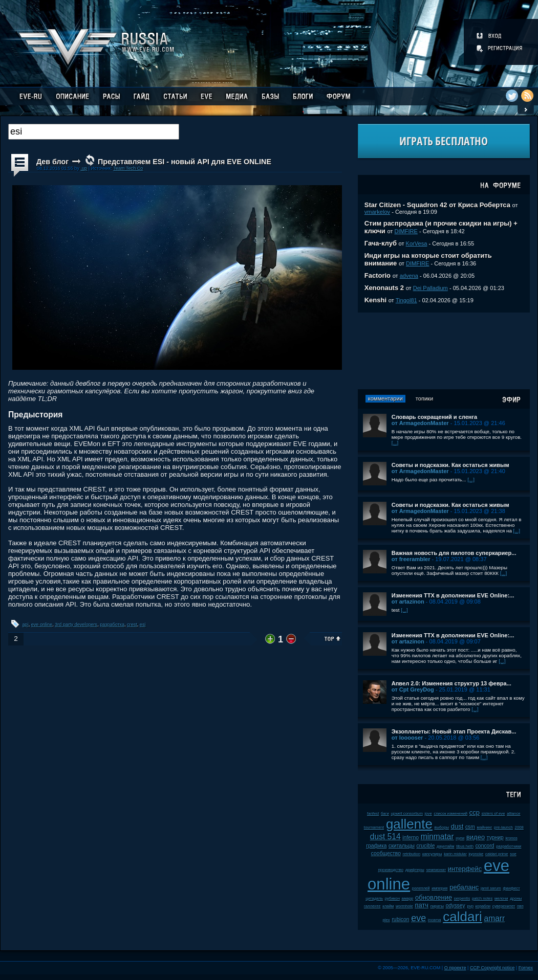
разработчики (509, 846)
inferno (411, 838)
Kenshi (375, 300)
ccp (475, 812)
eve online (42, 625)
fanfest (373, 814)
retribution (412, 854)
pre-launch (503, 827)
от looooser (407, 738)
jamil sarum (491, 888)
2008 (519, 827)
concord (485, 846)
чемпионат (436, 870)
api (26, 625)
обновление (434, 897)
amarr (495, 918)
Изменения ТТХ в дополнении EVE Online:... (453, 595)
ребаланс (464, 887)
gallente (409, 824)
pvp (470, 906)
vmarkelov (377, 212)
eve (418, 918)
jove (428, 814)
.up (84, 168)
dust (457, 826)
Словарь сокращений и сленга (435, 417)
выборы (442, 827)
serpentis (462, 898)
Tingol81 (406, 300)
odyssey (456, 906)
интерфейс (465, 869)
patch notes (482, 898)
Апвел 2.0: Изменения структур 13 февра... (451, 683)
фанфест (511, 888)
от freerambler (411, 559)
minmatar (437, 837)
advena (409, 276)
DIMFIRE (406, 231)
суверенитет (504, 906)
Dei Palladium (431, 288)
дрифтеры (415, 870)
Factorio (378, 275)
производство (391, 870)
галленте (372, 906)
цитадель (374, 898)
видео (476, 837)
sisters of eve (493, 814)
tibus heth (465, 846)
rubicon (400, 919)
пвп (520, 906)
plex (386, 920)
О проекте (455, 968)
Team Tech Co (128, 168)
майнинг (485, 827)
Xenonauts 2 (384, 288)
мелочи (501, 898)
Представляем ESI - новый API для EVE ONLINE (185, 162)
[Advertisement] (444, 351)
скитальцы (402, 846)
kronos (511, 838)
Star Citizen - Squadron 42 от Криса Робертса (437, 205)
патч (422, 905)
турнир (495, 838)
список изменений (450, 814)
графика (376, 846)
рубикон (392, 898)
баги (385, 814)
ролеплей (421, 888)
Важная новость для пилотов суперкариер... (454, 553)
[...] (395, 443)
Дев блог (52, 162)
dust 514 (385, 837)
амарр (408, 898)
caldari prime (497, 854)
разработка (112, 625)
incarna (435, 920)
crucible (426, 846)
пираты (437, 906)
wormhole (404, 906)
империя (439, 888)
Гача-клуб (381, 243)
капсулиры (432, 854)
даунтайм (446, 846)
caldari (462, 917)
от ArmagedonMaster (420, 423)
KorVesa (417, 243)
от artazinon (408, 602)
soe (513, 854)
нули (460, 838)
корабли (483, 906)
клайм (388, 906)
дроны (516, 898)
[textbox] (94, 132)
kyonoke (476, 854)
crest (132, 625)
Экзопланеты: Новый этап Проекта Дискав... (454, 731)
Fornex (526, 968)
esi (143, 625)
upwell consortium (407, 814)
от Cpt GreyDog (413, 689)
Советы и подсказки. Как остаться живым (450, 465)
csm (470, 827)
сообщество (386, 853)
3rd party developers (76, 625)
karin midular (455, 854)
